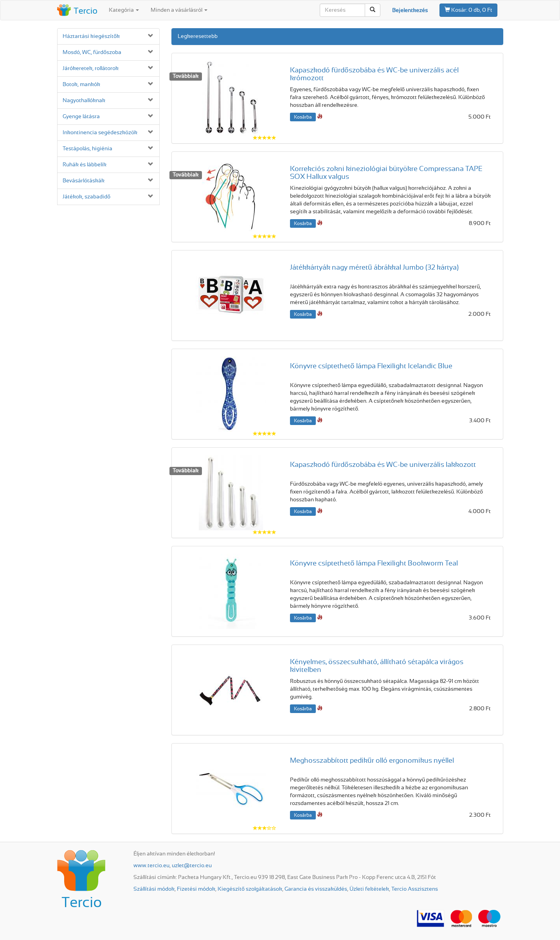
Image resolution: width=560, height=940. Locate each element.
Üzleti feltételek (369, 889)
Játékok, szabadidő (86, 197)
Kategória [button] (124, 10)
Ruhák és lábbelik (85, 165)
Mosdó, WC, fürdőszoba (92, 52)
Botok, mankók (81, 85)
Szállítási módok (154, 889)
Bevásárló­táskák (84, 181)
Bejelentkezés (410, 11)
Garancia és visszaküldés (316, 889)
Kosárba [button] (303, 117)
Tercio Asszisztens (415, 889)
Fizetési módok (196, 889)
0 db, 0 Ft (468, 10)
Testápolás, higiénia (87, 149)
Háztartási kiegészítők (91, 36)
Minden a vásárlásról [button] (179, 10)
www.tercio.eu (151, 866)
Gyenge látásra (81, 117)
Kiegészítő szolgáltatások (250, 889)
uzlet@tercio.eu (192, 866)
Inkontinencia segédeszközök (100, 133)
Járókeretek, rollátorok (91, 68)
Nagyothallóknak (84, 101)
